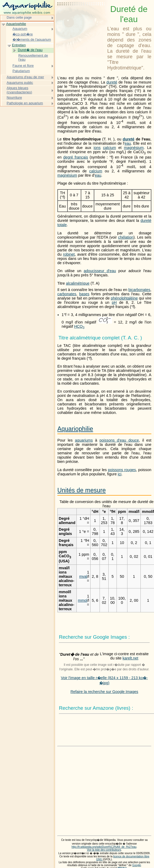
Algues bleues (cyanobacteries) (19, 90)
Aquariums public (20, 83)
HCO (79, 326)
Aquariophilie (75, 429)
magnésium (134, 148)
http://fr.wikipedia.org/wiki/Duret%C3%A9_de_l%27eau (104, 847)
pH (114, 302)
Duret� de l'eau (30, 50)
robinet (69, 254)
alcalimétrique (78, 283)
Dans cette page (19, 17)
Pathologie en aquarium (25, 103)
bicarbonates (139, 290)
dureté (112, 82)
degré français (76, 157)
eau (128, 143)
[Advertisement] (81, 17)
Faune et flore (23, 66)
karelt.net (131, 658)
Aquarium (20, 29)
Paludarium (21, 71)
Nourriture (14, 97)
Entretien (19, 45)
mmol (82, 600)
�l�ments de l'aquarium (32, 40)
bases (84, 294)
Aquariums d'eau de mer (25, 77)
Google (137, 865)
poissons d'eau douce (119, 440)
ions (97, 148)
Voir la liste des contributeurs (104, 850)
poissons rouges (122, 470)
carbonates (67, 294)
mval (83, 576)
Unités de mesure (82, 490)
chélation (126, 237)
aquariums (84, 440)
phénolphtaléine (124, 298)
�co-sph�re (23, 34)
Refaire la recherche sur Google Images (104, 692)
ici (120, 474)
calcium (110, 148)
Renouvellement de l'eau (33, 58)
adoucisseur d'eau (100, 271)
